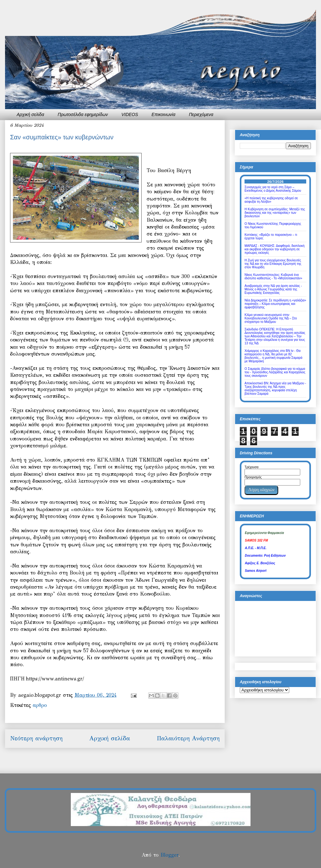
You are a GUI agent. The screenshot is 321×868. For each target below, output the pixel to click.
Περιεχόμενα (201, 114)
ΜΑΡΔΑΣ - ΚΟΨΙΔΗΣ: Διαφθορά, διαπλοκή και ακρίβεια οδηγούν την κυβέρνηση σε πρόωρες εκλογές (274, 249)
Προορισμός (253, 477)
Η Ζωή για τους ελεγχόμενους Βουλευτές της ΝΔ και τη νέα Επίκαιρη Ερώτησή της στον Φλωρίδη (273, 264)
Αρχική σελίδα (30, 114)
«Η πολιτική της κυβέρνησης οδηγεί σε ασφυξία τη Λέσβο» (271, 200)
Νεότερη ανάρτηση (36, 738)
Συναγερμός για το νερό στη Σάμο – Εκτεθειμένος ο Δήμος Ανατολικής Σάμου (273, 189)
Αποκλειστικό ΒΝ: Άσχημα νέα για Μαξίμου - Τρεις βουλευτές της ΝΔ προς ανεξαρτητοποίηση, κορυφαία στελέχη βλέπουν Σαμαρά (275, 388)
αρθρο (40, 705)
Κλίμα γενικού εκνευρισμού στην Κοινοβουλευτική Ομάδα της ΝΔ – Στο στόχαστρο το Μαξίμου (271, 318)
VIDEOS (130, 114)
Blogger (169, 855)
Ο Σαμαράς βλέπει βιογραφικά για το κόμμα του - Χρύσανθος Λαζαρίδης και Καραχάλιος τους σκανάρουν (275, 372)
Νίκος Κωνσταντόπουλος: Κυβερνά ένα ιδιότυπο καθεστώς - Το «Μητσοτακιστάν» (273, 277)
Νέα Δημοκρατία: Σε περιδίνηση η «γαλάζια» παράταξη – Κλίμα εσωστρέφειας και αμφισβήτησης (275, 304)
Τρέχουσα (251, 467)
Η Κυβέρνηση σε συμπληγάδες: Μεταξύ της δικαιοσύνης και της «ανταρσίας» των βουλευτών (275, 213)
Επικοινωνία (164, 114)
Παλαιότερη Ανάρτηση (188, 738)
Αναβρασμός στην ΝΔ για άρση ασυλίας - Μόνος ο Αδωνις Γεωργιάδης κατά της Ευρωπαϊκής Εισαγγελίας (273, 289)
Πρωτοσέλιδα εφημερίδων (83, 114)
